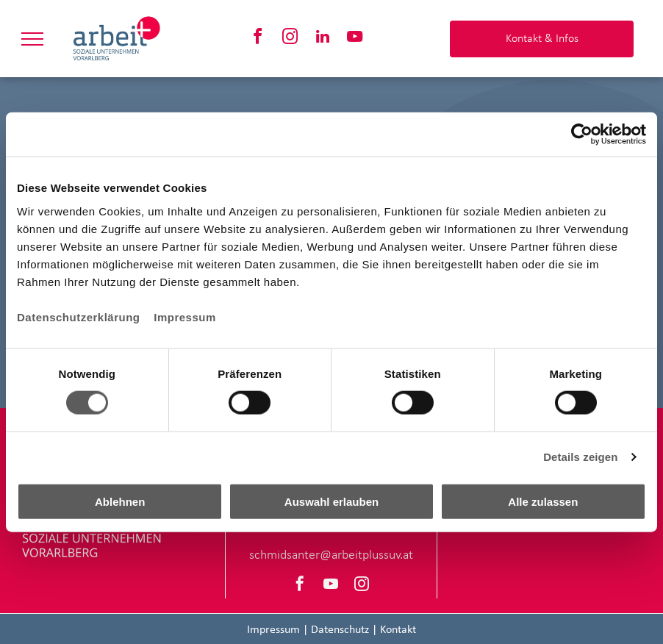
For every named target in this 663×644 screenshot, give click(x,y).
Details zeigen (580, 457)
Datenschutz (340, 630)
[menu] (32, 39)
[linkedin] (323, 39)
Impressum (185, 316)
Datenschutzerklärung (79, 316)
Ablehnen (120, 501)
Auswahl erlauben (331, 501)
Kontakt (398, 630)
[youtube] (355, 39)
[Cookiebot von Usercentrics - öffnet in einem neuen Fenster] (582, 135)
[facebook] (258, 39)
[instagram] (290, 39)
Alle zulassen (543, 501)
